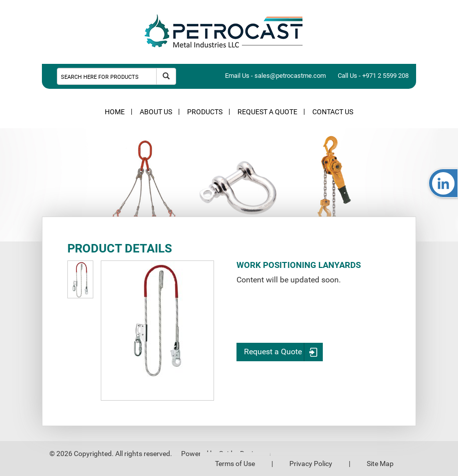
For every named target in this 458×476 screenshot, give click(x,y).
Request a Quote (283, 352)
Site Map (380, 464)
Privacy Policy (311, 464)
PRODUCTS (205, 112)
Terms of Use (235, 464)
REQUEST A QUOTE (267, 112)
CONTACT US (333, 112)
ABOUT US (156, 112)
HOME (115, 112)
